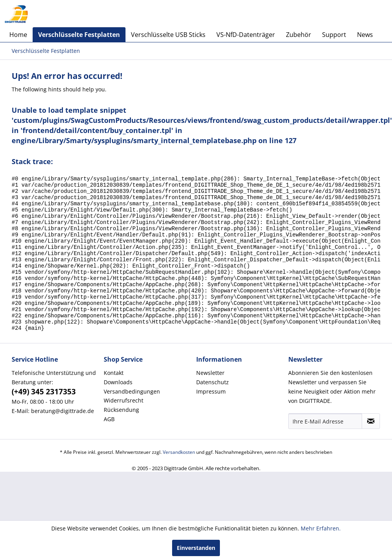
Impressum (211, 421)
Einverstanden (196, 548)
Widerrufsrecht (124, 430)
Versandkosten (179, 481)
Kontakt (114, 402)
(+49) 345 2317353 (44, 421)
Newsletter (210, 402)
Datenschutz (213, 411)
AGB (109, 448)
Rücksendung (121, 439)
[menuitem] (18, 35)
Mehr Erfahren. (321, 528)
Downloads (118, 411)
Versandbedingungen (132, 421)
